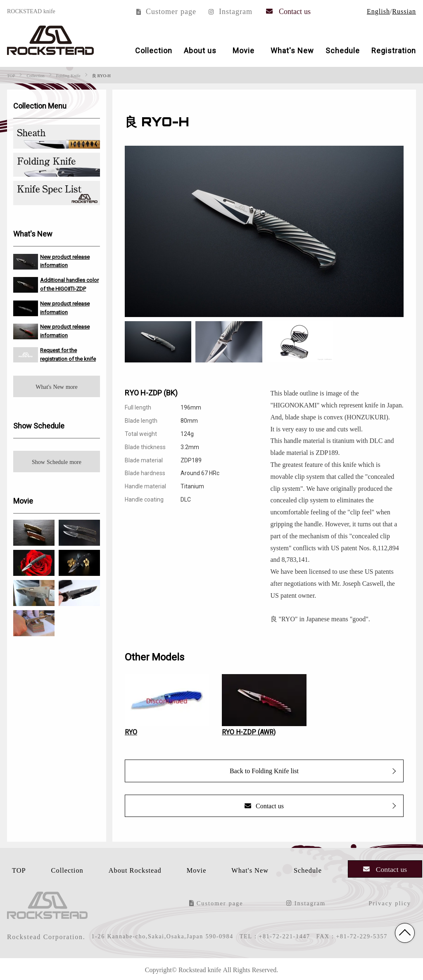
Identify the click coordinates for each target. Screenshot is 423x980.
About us (200, 50)
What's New (292, 50)
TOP (15, 869)
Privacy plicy (393, 902)
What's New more (57, 386)
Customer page (166, 11)
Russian (404, 11)
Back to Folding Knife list (264, 771)
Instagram (231, 11)
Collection (154, 50)
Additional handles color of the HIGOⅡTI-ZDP (69, 284)
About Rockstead (134, 869)
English (378, 11)
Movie (244, 50)
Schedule (343, 50)
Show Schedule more (57, 461)
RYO (131, 731)
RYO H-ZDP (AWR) (249, 731)
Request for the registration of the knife (68, 354)
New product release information (65, 260)
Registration (394, 50)
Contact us (288, 11)
